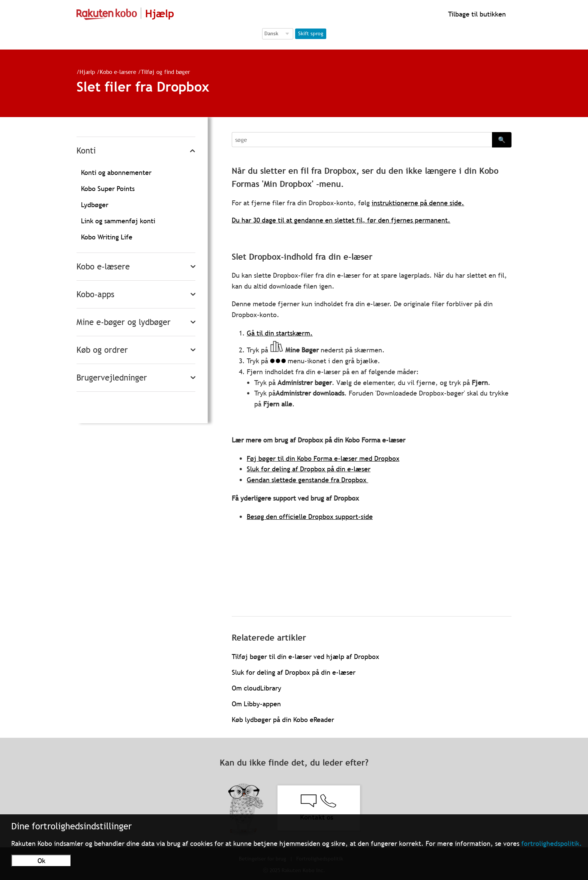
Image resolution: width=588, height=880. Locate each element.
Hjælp (84, 72)
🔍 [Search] (502, 140)
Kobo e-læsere (115, 72)
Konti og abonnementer (116, 172)
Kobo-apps (95, 294)
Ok (41, 861)
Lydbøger (95, 205)
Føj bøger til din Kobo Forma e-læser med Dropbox (323, 458)
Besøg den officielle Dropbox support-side (310, 517)
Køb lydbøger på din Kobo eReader (283, 720)
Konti (86, 151)
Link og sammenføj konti (118, 221)
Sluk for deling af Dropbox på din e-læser (309, 469)
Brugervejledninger (112, 378)
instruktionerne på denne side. (418, 203)
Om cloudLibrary (256, 688)
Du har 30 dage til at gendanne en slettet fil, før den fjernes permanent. (341, 220)
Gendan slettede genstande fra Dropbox (307, 480)
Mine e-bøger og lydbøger (124, 322)
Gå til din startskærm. (280, 333)
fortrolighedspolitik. (552, 843)
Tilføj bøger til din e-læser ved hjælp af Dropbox (305, 657)
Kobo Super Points (108, 189)
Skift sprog (311, 33)
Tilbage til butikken (476, 14)
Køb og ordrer (102, 350)
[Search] (362, 140)
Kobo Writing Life (107, 237)
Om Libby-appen (256, 704)
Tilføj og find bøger (163, 72)
